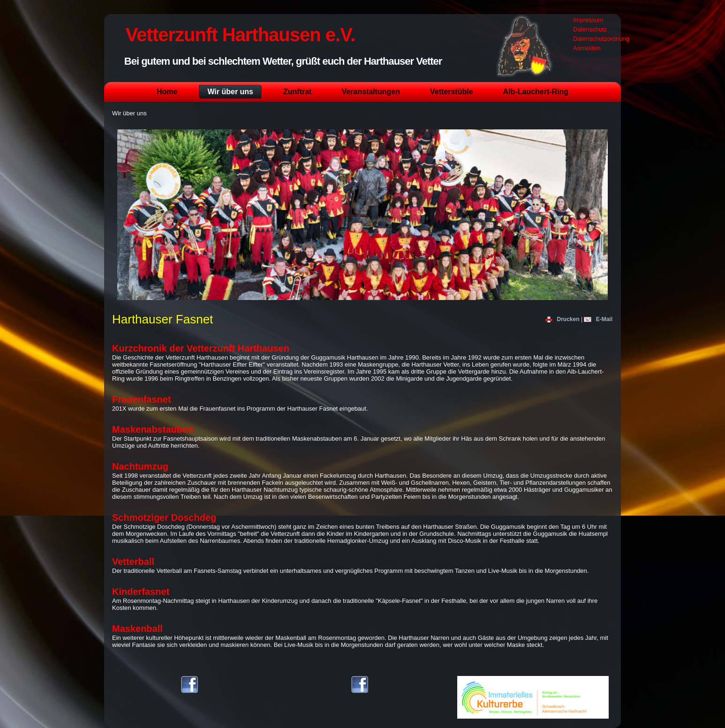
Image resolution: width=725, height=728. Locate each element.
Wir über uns (230, 92)
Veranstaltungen (370, 92)
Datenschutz (590, 29)
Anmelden (587, 48)
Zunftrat (297, 92)
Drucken (563, 319)
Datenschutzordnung (601, 39)
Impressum (588, 20)
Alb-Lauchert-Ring (536, 92)
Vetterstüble (452, 92)
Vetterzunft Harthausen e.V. (240, 35)
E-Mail (598, 319)
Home (167, 92)
